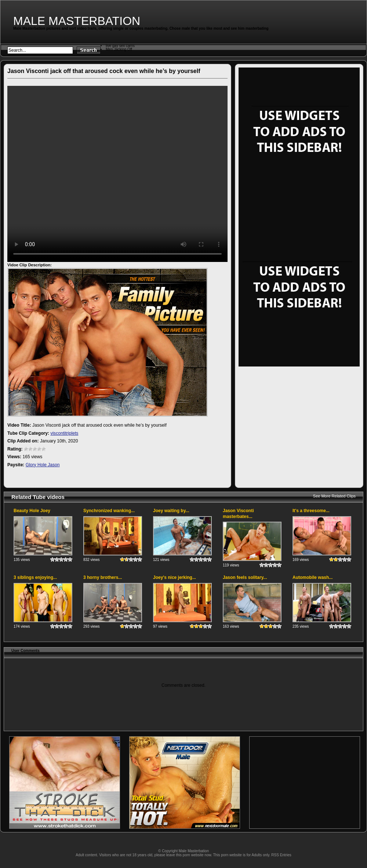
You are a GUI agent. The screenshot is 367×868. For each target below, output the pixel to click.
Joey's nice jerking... (175, 577)
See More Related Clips (334, 496)
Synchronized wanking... (109, 511)
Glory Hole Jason (43, 465)
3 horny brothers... (103, 577)
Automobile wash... (313, 577)
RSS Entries (281, 855)
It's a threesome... (311, 511)
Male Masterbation (77, 21)
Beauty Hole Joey (32, 511)
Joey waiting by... (171, 511)
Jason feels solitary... (245, 577)
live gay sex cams (120, 46)
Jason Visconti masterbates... (238, 514)
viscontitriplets (64, 433)
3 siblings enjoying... (35, 577)
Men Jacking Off (119, 49)
